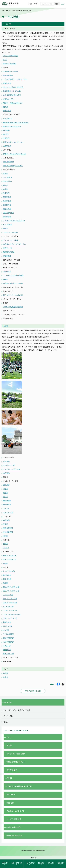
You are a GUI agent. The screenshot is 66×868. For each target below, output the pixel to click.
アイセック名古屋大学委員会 (13, 305)
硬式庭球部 (7, 499)
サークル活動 (8, 714)
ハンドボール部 (8, 604)
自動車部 (6, 519)
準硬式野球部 (8, 526)
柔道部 (6, 522)
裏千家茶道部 (8, 75)
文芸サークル (8, 247)
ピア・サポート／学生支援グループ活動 (17, 708)
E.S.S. (5, 60)
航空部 (6, 495)
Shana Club (8, 181)
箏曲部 (6, 278)
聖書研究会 (7, 196)
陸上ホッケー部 (9, 651)
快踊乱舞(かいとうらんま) (12, 91)
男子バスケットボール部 (12, 585)
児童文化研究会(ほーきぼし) (13, 165)
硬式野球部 (7, 503)
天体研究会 (7, 216)
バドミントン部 (8, 593)
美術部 (6, 227)
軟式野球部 (7, 573)
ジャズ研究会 (8, 177)
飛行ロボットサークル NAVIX (13, 294)
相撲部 (6, 542)
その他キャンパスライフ (16, 812)
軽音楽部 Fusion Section (12, 126)
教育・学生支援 (11, 10)
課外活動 (20, 10)
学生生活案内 (12, 769)
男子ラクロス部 (9, 636)
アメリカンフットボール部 (12, 468)
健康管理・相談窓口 (14, 838)
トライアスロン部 (9, 569)
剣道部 (6, 491)
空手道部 (6, 483)
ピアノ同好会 (8, 223)
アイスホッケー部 (9, 464)
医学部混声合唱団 (10, 63)
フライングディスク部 (10, 616)
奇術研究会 (7, 110)
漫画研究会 (7, 255)
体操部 (6, 562)
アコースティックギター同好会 (14, 274)
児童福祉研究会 (9, 161)
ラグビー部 (7, 643)
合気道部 (6, 460)
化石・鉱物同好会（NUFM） (12, 95)
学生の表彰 (11, 795)
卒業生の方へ (41, 863)
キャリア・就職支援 (14, 821)
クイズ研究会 (8, 118)
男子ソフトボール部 (10, 554)
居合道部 (6, 472)
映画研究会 (7, 83)
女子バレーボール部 (10, 601)
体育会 (6, 325)
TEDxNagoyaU (9, 212)
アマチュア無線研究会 (11, 56)
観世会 (6, 106)
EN (31, 4)
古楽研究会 (7, 145)
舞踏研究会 (7, 620)
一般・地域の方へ (30, 863)
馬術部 (6, 581)
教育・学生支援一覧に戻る (33, 689)
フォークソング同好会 (11, 231)
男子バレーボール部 (10, 597)
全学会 (6, 675)
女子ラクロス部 (9, 640)
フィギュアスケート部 (10, 608)
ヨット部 (6, 628)
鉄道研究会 (7, 208)
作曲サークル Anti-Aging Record (15, 153)
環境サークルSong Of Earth (13, 103)
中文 (36, 4)
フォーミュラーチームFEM (12, 612)
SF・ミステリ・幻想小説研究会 (14, 87)
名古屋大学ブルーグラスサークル (15, 243)
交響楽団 (6, 138)
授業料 (9, 778)
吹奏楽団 (6, 192)
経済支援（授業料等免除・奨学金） (20, 786)
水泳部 (6, 534)
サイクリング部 (8, 511)
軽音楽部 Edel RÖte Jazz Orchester (16, 122)
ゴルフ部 (6, 507)
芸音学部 (6, 130)
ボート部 (6, 546)
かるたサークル (9, 99)
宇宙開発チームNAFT (11, 71)
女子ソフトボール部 (10, 558)
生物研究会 (7, 200)
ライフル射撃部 (8, 632)
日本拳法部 (7, 577)
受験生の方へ (5, 863)
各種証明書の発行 (14, 829)
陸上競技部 (7, 647)
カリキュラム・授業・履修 (16, 752)
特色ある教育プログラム (16, 761)
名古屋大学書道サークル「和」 (14, 282)
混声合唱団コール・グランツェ (14, 142)
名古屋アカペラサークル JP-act (14, 220)
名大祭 (6, 671)
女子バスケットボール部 (12, 589)
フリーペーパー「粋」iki (11, 239)
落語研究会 (7, 270)
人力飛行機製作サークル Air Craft (15, 79)
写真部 (6, 173)
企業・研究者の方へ (17, 863)
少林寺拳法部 (8, 530)
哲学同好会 (7, 204)
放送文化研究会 (9, 251)
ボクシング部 (8, 624)
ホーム (3, 10)
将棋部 (6, 184)
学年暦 (9, 744)
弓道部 (6, 487)
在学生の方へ (51, 863)
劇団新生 (6, 134)
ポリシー (10, 735)
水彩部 (6, 188)
